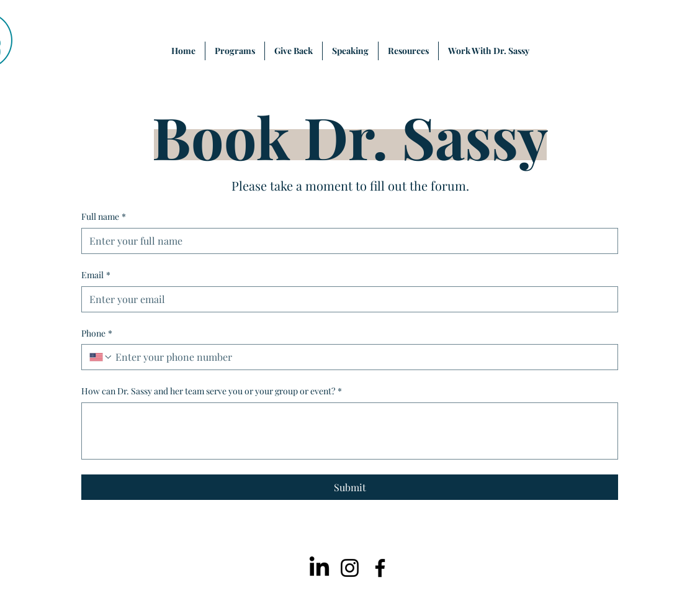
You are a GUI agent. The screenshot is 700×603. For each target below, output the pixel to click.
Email (96, 275)
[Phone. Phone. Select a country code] (101, 357)
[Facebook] (380, 568)
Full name (104, 217)
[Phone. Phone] (361, 357)
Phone (97, 333)
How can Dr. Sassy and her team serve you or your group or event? (212, 391)
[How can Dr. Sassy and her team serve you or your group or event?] (350, 431)
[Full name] (346, 241)
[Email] (346, 299)
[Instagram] (350, 568)
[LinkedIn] (319, 568)
